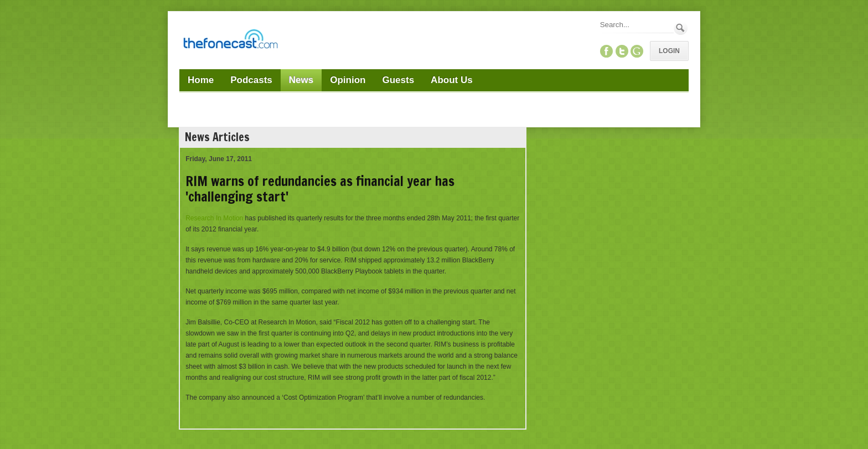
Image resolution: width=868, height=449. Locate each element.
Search (681, 28)
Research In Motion (214, 218)
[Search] (636, 25)
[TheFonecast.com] (230, 41)
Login (669, 51)
